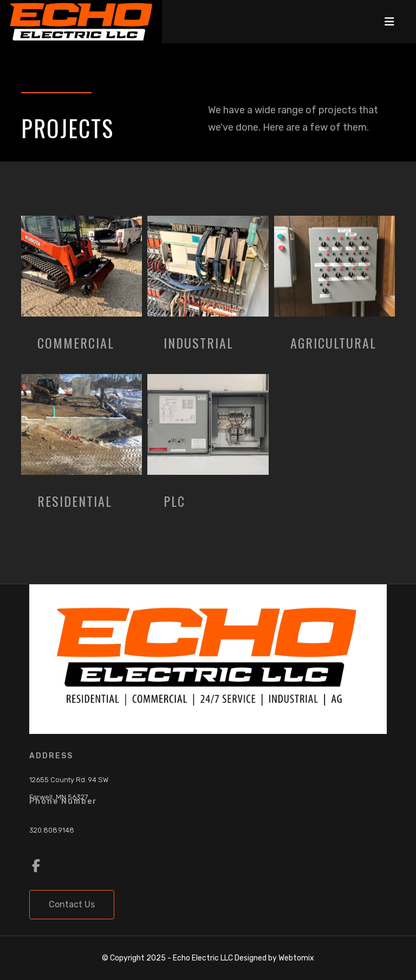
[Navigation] (389, 22)
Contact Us (72, 904)
